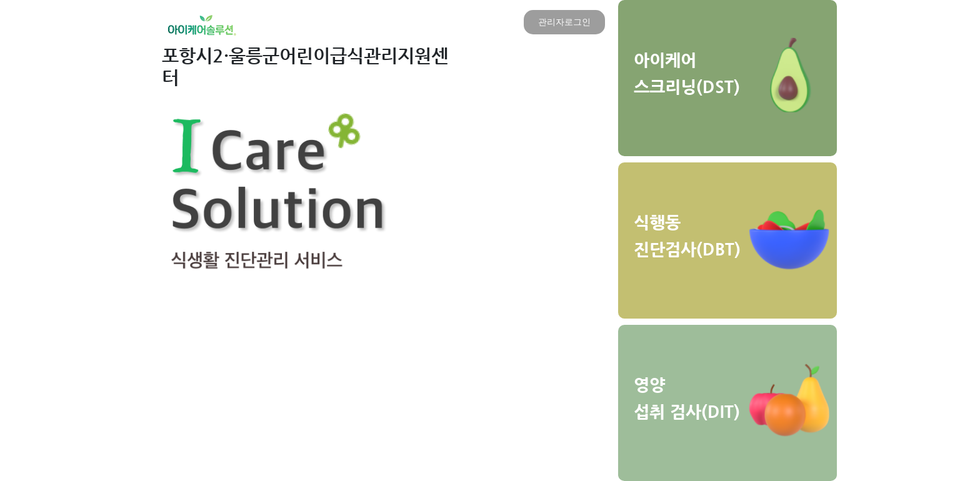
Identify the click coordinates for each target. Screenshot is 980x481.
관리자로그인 (564, 22)
